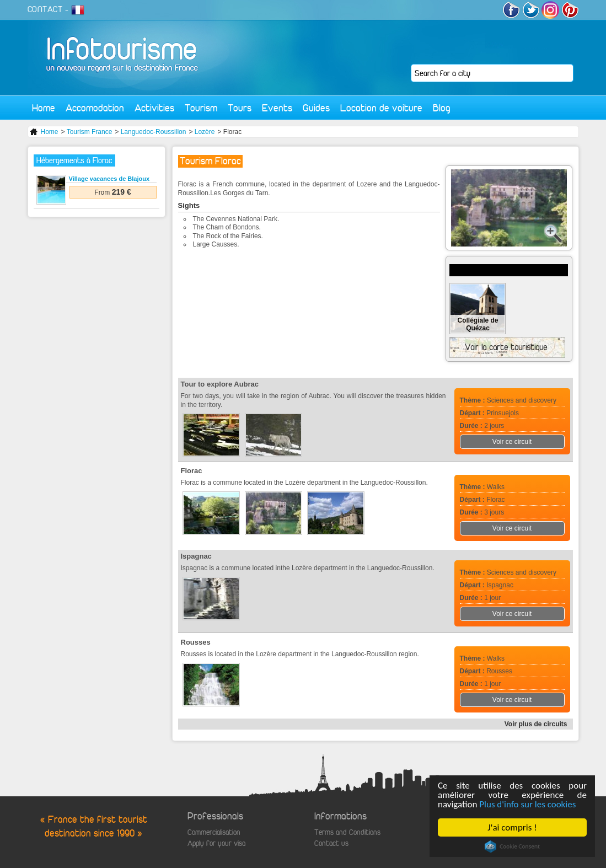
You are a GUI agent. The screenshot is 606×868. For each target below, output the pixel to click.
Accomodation (95, 108)
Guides (316, 108)
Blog (442, 108)
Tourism (201, 108)
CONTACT (45, 9)
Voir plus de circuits (536, 724)
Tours (240, 108)
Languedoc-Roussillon (154, 132)
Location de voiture (381, 108)
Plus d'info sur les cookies (527, 804)
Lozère (205, 132)
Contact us (331, 843)
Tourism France (90, 132)
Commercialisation (214, 832)
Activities (154, 108)
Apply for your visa (216, 843)
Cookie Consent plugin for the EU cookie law (512, 846)
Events (277, 108)
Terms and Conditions (347, 832)
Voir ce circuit (512, 442)
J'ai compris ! (512, 827)
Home (44, 108)
